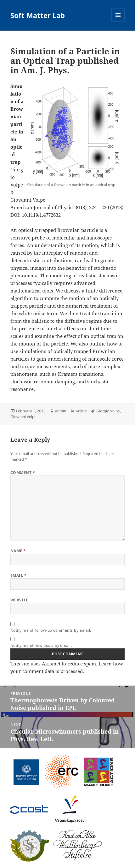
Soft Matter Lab (38, 15)
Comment (23, 472)
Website (19, 600)
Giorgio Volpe (108, 411)
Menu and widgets (118, 22)
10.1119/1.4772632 (41, 215)
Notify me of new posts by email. (41, 645)
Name (18, 551)
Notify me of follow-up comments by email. (51, 630)
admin (61, 411)
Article (81, 411)
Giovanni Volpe (23, 417)
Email (18, 575)
